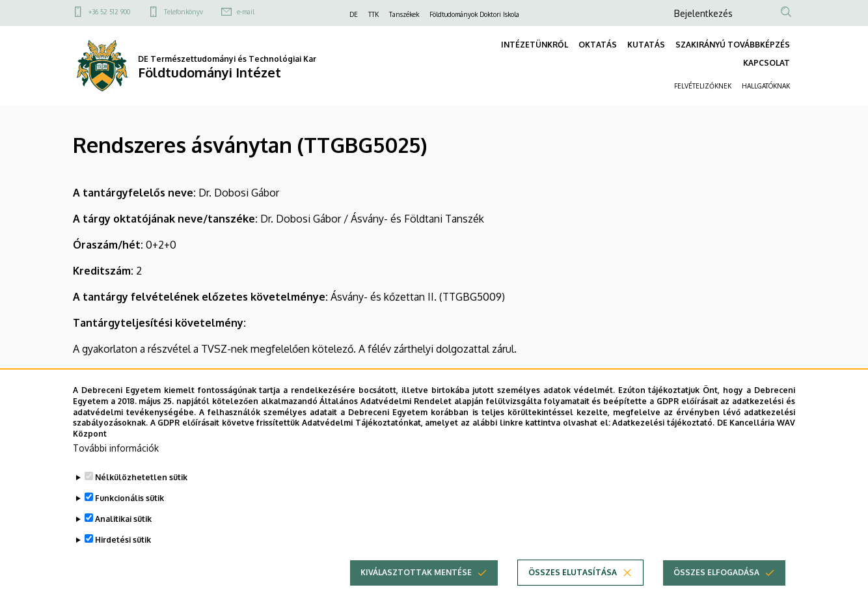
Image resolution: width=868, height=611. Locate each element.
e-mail (246, 12)
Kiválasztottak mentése (416, 577)
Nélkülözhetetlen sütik (141, 482)
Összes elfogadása (716, 577)
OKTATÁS (598, 45)
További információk (116, 453)
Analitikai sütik (123, 524)
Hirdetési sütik (123, 545)
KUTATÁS (646, 45)
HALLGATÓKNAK (766, 86)
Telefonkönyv (183, 12)
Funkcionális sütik (129, 503)
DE (354, 14)
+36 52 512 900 (109, 12)
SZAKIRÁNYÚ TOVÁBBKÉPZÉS (733, 45)
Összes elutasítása (573, 577)
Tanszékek (404, 14)
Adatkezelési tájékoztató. (663, 428)
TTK (373, 14)
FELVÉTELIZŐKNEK (703, 86)
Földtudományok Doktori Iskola (474, 14)
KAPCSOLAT (766, 63)
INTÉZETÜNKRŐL (535, 45)
